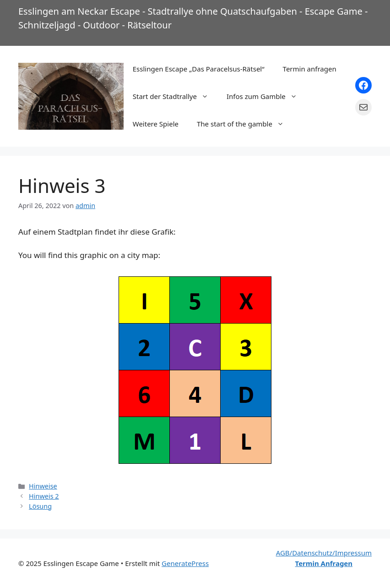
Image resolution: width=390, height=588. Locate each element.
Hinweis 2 (44, 496)
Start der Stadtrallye (175, 96)
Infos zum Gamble (266, 96)
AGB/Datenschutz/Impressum (324, 553)
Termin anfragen (310, 69)
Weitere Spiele (156, 124)
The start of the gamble (245, 124)
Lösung (40, 506)
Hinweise (43, 486)
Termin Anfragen (324, 563)
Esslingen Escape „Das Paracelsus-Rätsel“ (199, 69)
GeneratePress (185, 563)
